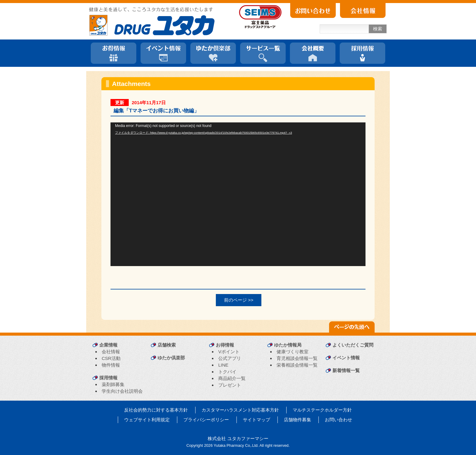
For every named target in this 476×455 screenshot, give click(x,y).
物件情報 (111, 365)
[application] (238, 194)
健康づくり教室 (292, 352)
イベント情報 (346, 358)
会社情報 (111, 352)
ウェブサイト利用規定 (147, 420)
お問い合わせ (338, 420)
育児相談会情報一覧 (297, 358)
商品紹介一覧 (232, 378)
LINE (223, 365)
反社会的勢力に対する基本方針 (156, 410)
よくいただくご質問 (353, 345)
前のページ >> (239, 300)
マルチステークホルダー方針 (322, 410)
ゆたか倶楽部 (171, 358)
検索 (378, 29)
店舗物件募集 (297, 420)
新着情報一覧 (346, 370)
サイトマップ (257, 420)
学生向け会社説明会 (122, 391)
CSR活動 (111, 358)
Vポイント (229, 352)
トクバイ (227, 372)
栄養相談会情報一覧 (297, 365)
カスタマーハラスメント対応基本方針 (240, 410)
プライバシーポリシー (206, 420)
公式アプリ (230, 358)
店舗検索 (167, 345)
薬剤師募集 (113, 384)
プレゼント (230, 385)
